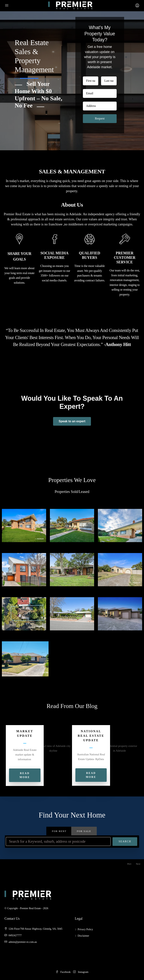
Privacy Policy (85, 929)
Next (138, 864)
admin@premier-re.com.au (23, 942)
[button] (76, 775)
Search (125, 841)
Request (100, 118)
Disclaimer (83, 936)
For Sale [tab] (84, 831)
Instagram (81, 972)
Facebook (63, 972)
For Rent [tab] (59, 831)
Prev (129, 864)
